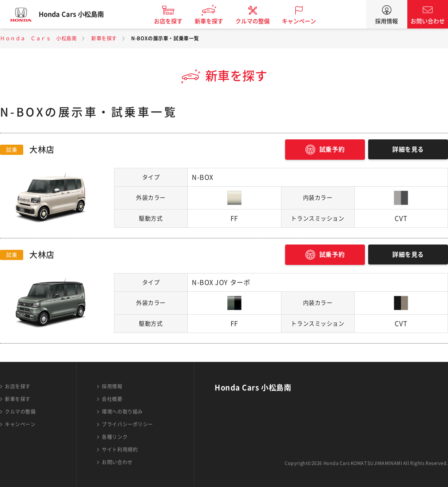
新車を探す (217, 21)
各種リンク (115, 437)
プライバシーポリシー (127, 424)
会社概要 (112, 399)
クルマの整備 (261, 21)
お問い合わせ (428, 21)
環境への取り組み (122, 412)
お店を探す (176, 21)
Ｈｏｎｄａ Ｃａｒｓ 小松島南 (38, 38)
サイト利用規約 (120, 450)
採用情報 (387, 21)
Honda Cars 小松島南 (79, 14)
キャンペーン (307, 21)
